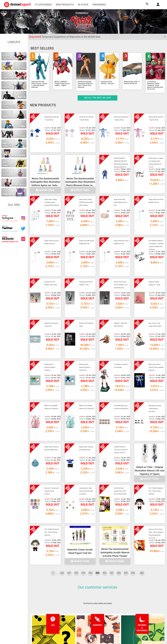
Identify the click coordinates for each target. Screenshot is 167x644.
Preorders (99, 5)
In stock (83, 5)
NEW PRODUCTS (65, 5)
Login (102, 619)
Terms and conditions (80, 614)
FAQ (45, 614)
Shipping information (52, 619)
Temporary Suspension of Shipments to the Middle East (65, 37)
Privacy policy (77, 619)
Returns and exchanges (53, 625)
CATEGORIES (43, 5)
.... (58, 498)
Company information (80, 625)
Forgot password (106, 614)
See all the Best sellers (98, 98)
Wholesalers (105, 625)
